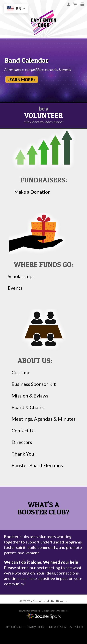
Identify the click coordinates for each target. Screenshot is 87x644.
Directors (22, 442)
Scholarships (21, 276)
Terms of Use (13, 627)
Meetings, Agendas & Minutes (44, 419)
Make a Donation (32, 192)
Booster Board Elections (37, 465)
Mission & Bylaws (30, 396)
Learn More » (22, 79)
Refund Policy (58, 627)
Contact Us (23, 431)
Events (15, 288)
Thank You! (24, 454)
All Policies (77, 627)
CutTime (21, 372)
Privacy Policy (35, 627)
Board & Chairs (28, 407)
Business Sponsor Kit (34, 384)
